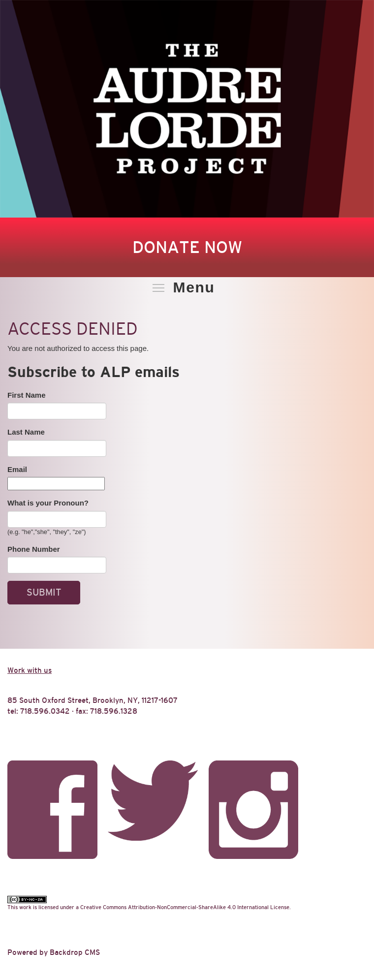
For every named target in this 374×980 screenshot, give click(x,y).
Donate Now (187, 247)
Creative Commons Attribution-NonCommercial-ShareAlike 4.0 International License (185, 907)
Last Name (26, 432)
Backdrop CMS (75, 952)
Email (17, 469)
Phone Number (34, 549)
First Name (27, 395)
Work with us (30, 670)
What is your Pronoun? (48, 503)
